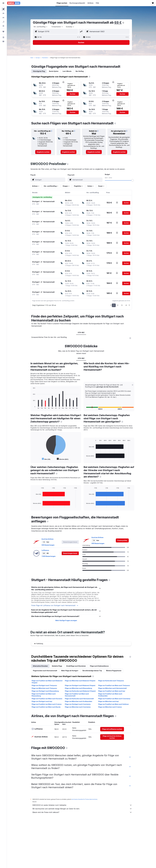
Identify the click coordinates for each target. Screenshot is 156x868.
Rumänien (45, 58)
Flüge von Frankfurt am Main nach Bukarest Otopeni (47, 682)
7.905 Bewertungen (49, 556)
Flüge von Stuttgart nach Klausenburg (45, 691)
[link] (43, 152)
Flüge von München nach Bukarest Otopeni (80, 681)
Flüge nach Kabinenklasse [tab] (100, 666)
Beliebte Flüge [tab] (57, 666)
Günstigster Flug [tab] (39, 71)
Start (32, 58)
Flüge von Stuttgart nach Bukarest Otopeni (80, 685)
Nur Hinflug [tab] (80, 71)
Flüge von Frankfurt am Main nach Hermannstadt (77, 695)
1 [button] (114, 305)
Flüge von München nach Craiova (110, 707)
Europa (38, 58)
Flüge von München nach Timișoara (45, 688)
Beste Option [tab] (54, 71)
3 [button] (122, 305)
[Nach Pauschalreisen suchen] (3, 22)
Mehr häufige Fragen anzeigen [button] (66, 620)
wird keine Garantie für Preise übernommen (85, 799)
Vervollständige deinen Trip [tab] (92, 671)
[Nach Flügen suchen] (3, 9)
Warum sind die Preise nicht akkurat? (82, 812)
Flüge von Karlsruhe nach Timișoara (111, 681)
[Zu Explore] (3, 26)
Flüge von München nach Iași (109, 701)
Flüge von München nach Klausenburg (79, 688)
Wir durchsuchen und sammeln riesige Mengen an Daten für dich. (82, 809)
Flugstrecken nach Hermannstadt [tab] (45, 671)
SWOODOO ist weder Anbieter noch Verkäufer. (82, 805)
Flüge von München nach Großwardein (79, 701)
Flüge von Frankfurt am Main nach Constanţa (115, 699)
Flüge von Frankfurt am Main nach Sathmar (114, 704)
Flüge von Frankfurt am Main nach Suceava (47, 699)
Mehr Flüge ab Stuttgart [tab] (70, 671)
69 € (118, 22)
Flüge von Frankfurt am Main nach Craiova (47, 704)
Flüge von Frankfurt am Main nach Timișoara (114, 685)
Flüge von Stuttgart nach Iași (42, 701)
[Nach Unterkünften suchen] (3, 13)
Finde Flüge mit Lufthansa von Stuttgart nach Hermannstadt (55, 606)
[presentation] (124, 23)
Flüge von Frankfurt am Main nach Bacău (46, 707)
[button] (3, 3)
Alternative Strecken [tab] (41, 666)
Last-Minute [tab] (67, 71)
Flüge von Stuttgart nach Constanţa (78, 704)
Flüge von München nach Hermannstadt (113, 688)
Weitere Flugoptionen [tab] (114, 671)
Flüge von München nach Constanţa (78, 707)
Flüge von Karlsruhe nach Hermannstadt (80, 699)
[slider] (133, 180)
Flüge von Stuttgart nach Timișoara (45, 685)
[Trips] (3, 32)
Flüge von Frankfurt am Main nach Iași (112, 691)
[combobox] (41, 27)
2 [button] (118, 305)
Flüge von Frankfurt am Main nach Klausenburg (44, 695)
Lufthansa (46, 550)
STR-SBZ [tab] (81, 332)
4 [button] (126, 305)
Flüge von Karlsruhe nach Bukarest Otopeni (81, 691)
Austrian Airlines (48, 539)
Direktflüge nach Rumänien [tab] (76, 666)
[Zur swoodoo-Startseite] (14, 3)
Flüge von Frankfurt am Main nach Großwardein (110, 695)
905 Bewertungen (48, 545)
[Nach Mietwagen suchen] (3, 18)
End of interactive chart (32, 407)
